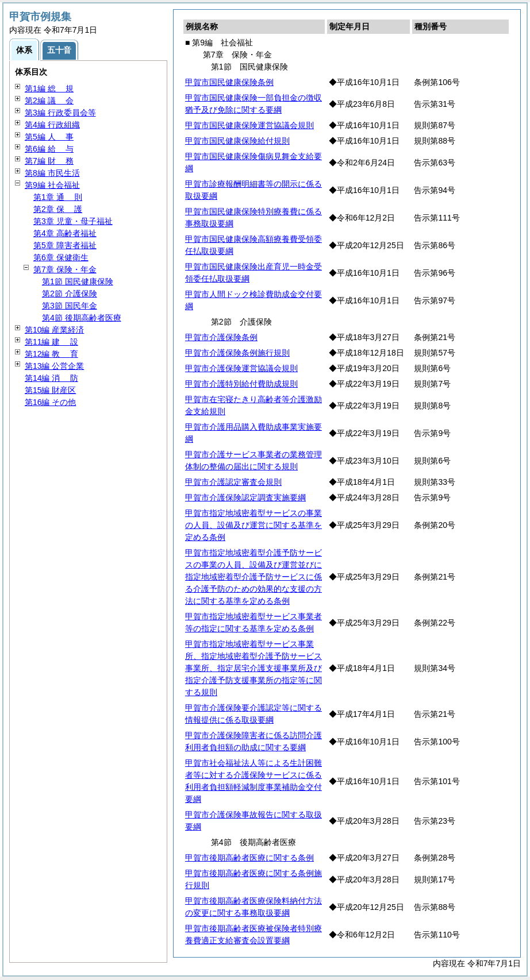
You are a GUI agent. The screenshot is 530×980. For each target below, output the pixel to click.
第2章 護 (58, 209)
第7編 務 (49, 161)
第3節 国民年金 (70, 306)
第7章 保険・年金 (65, 269)
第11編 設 (51, 342)
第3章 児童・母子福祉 (73, 221)
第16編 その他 (50, 402)
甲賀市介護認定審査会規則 (233, 482)
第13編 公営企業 (54, 366)
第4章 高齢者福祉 (65, 233)
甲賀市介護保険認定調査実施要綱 (245, 497)
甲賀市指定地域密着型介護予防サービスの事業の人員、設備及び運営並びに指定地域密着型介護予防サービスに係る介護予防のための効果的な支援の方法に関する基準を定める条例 (254, 577)
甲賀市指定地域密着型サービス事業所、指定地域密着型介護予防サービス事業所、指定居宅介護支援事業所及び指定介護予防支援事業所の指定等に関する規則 (254, 668)
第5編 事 (49, 137)
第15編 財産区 (50, 390)
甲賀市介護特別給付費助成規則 (241, 384)
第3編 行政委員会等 (60, 113)
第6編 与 (49, 149)
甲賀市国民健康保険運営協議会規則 (249, 125)
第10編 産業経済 (54, 330)
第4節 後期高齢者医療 (82, 318)
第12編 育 (51, 354)
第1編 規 (49, 88)
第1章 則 (58, 197)
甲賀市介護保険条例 (221, 337)
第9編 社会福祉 (52, 185)
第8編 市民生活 (52, 173)
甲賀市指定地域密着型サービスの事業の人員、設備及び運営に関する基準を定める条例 (254, 525)
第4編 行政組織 (52, 125)
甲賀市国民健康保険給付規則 (237, 141)
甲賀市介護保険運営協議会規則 (241, 368)
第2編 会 (49, 101)
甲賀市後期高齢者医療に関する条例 (249, 858)
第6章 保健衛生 (61, 257)
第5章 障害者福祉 (65, 245)
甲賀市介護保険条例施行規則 (237, 353)
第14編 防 (51, 378)
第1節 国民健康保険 (78, 281)
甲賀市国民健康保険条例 (229, 82)
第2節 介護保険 (70, 294)
